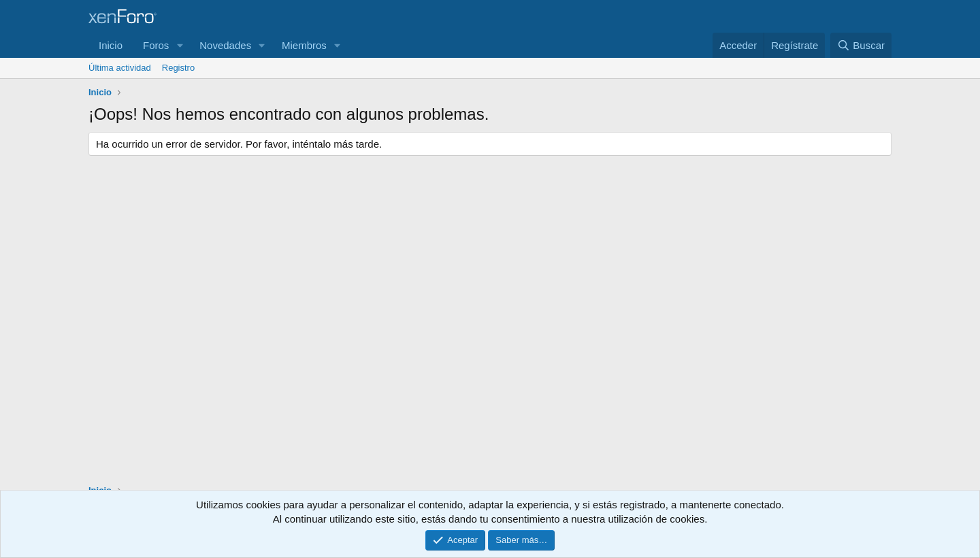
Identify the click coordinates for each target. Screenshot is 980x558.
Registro (178, 68)
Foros (156, 45)
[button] (180, 45)
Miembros (304, 45)
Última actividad (120, 68)
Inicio (111, 45)
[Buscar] (861, 45)
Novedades (225, 45)
